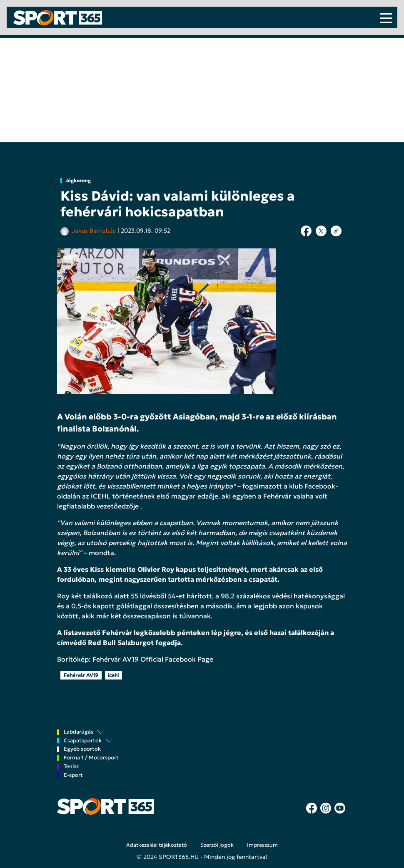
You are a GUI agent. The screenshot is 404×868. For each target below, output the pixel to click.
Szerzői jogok (217, 845)
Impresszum (262, 845)
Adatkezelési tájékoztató (157, 845)
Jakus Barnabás (94, 231)
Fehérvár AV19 (81, 675)
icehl (113, 675)
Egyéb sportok (82, 749)
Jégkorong (78, 181)
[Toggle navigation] (386, 17)
